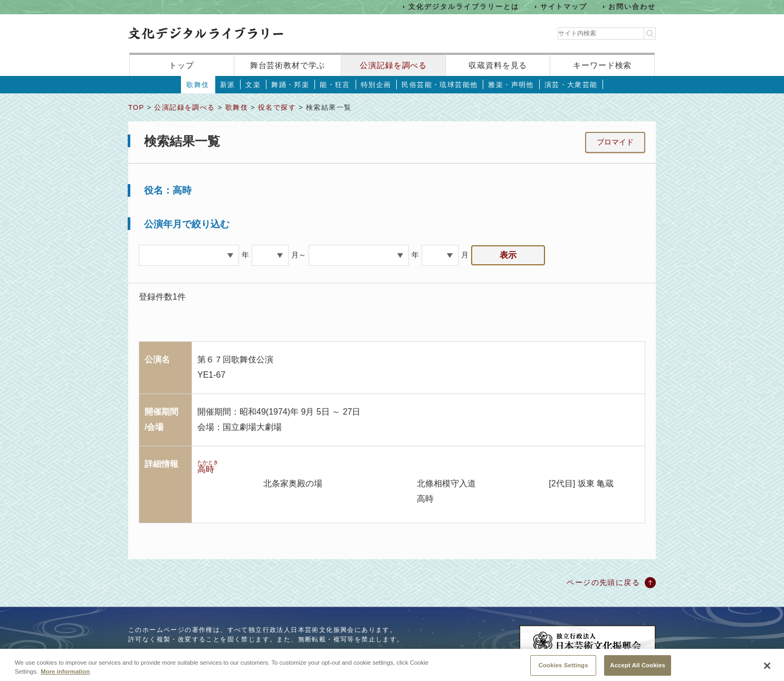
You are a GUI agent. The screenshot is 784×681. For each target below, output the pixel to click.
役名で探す (277, 107)
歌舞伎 (198, 85)
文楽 (253, 85)
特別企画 (376, 85)
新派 (228, 85)
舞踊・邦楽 (290, 85)
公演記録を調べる (393, 65)
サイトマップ (564, 7)
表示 (508, 255)
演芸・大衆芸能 (571, 85)
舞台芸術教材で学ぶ (288, 65)
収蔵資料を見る (498, 65)
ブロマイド (615, 142)
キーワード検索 (602, 65)
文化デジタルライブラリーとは (463, 7)
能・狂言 (335, 85)
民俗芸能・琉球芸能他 (439, 85)
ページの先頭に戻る (603, 582)
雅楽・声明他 (511, 85)
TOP (136, 107)
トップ (181, 65)
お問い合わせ (632, 7)
